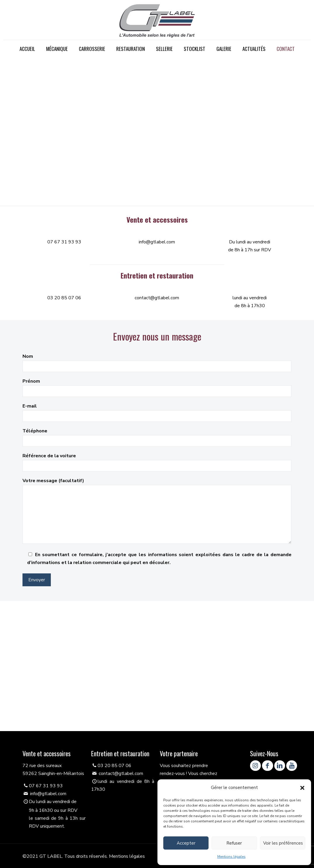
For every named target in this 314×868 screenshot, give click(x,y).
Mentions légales (231, 857)
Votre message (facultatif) (157, 511)
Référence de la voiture (157, 462)
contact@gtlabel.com (157, 298)
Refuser (234, 843)
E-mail (157, 412)
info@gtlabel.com (157, 242)
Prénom (157, 387)
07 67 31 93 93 (64, 242)
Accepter (186, 843)
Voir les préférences (283, 843)
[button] (302, 788)
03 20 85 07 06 (64, 298)
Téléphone (157, 437)
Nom (157, 363)
